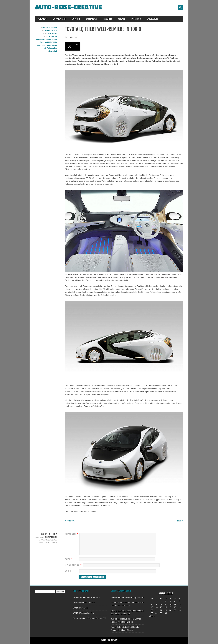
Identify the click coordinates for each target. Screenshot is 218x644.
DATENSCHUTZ (152, 19)
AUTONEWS (42, 19)
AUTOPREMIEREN (59, 19)
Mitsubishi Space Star (134, 597)
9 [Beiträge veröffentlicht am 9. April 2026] (166, 604)
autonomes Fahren (44, 39)
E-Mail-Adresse (74, 565)
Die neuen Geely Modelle (84, 603)
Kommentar (72, 534)
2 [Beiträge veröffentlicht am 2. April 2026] (166, 601)
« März (152, 616)
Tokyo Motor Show (44, 45)
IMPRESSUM (136, 19)
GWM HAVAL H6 (80, 608)
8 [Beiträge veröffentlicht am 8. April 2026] (161, 604)
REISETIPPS (108, 19)
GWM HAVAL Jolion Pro (83, 613)
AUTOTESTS (76, 19)
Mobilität (48, 42)
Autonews (53, 36)
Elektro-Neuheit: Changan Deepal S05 (90, 618)
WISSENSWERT (92, 19)
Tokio (55, 42)
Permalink (53, 51)
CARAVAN (122, 19)
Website (69, 571)
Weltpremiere (52, 48)
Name (69, 559)
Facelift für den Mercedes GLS (86, 597)
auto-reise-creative (68, 7)
